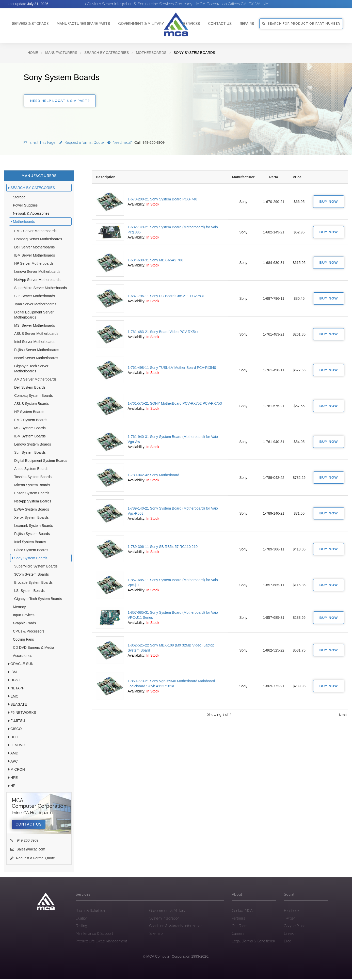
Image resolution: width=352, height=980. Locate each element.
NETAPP (17, 689)
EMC (14, 697)
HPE (14, 778)
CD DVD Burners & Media (34, 648)
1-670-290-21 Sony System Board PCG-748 (163, 200)
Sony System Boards (31, 559)
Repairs (247, 24)
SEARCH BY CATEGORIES (107, 53)
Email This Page (39, 143)
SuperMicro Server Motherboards (41, 289)
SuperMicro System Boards (36, 567)
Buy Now (328, 202)
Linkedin (291, 934)
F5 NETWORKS (23, 713)
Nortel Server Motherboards (36, 359)
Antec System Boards (31, 469)
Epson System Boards (32, 494)
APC (14, 762)
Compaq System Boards (34, 396)
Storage (19, 198)
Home (33, 53)
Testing (81, 927)
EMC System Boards (31, 421)
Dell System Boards (30, 388)
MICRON (18, 770)
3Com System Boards (31, 575)
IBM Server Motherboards (35, 256)
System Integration (164, 919)
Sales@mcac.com (28, 850)
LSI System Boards (29, 591)
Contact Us (29, 825)
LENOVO (18, 746)
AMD (14, 754)
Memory (19, 608)
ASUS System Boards (32, 404)
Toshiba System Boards (33, 478)
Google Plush (295, 927)
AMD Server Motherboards (35, 380)
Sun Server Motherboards (35, 297)
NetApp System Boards (33, 502)
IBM (14, 673)
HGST (15, 681)
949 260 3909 (25, 841)
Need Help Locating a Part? (60, 101)
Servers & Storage (30, 24)
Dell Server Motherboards (35, 248)
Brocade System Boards (33, 583)
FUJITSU (18, 721)
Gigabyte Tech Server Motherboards (31, 369)
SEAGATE (19, 705)
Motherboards (151, 53)
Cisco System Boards (31, 551)
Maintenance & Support (94, 934)
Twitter (289, 919)
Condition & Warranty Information (176, 927)
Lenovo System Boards (33, 445)
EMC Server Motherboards (35, 232)
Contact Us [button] (220, 24)
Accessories (22, 656)
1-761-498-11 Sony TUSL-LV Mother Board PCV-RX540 (172, 369)
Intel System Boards (30, 543)
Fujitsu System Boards (32, 534)
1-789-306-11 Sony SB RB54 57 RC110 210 (163, 548)
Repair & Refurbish (90, 911)
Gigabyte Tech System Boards (38, 599)
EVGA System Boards (32, 510)
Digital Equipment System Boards (41, 461)
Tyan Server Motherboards (35, 305)
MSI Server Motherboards (35, 326)
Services (191, 24)
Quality (81, 919)
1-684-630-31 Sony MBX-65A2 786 (156, 261)
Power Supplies (25, 206)
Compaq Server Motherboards (38, 240)
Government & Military (141, 24)
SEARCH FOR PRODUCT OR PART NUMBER (301, 24)
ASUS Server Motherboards (36, 334)
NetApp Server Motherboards (37, 280)
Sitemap (156, 934)
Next (343, 715)
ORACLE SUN (22, 665)
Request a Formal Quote (33, 859)
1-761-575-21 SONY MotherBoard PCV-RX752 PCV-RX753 (175, 404)
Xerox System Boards (31, 518)
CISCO (16, 730)
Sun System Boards (30, 453)
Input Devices (24, 616)
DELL (15, 738)
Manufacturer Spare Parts (83, 24)
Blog (288, 942)
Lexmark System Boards (34, 526)
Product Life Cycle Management (101, 942)
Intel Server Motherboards (35, 342)
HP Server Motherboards (34, 264)
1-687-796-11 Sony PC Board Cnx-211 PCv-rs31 (166, 297)
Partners (238, 919)
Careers (238, 934)
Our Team (240, 927)
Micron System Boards (32, 486)
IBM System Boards (30, 437)
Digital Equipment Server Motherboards (34, 315)
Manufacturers (61, 53)
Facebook (292, 911)
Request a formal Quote (81, 143)
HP (13, 786)
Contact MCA (242, 911)
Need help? (136, 143)
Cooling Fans (23, 640)
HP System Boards (29, 413)
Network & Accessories (31, 214)
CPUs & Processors (29, 632)
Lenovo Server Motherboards (37, 272)
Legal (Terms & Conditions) (253, 942)
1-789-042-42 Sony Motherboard (154, 476)
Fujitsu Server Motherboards (37, 351)
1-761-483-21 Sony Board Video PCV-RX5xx (163, 333)
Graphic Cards (24, 624)
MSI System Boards (30, 429)
